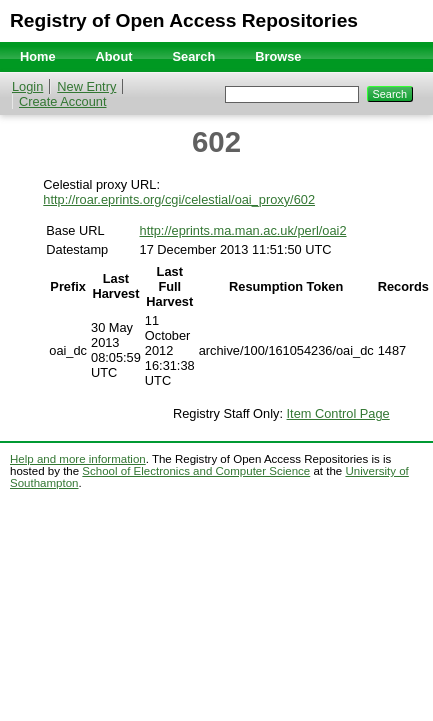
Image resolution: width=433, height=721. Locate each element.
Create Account (63, 101)
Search (194, 56)
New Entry (86, 86)
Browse (278, 56)
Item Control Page (338, 413)
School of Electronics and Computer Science (196, 471)
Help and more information (78, 459)
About (114, 56)
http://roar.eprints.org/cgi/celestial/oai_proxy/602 (179, 199)
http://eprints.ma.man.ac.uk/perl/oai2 (243, 230)
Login (27, 86)
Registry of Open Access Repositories (184, 20)
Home (38, 56)
